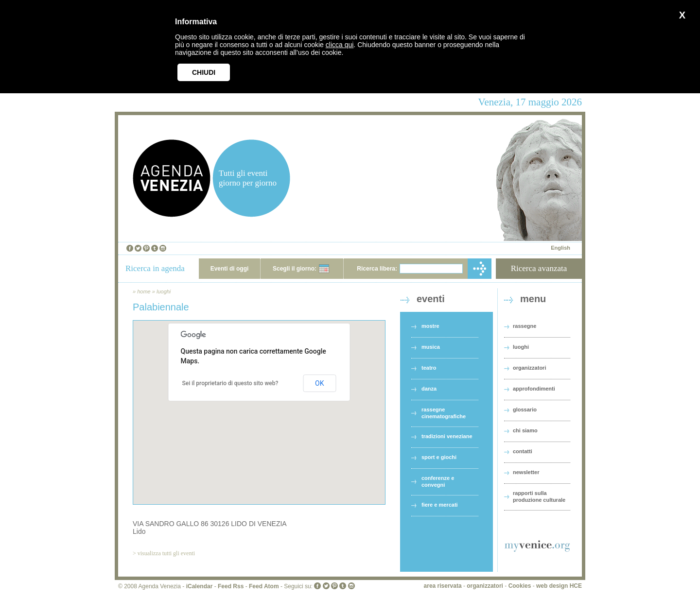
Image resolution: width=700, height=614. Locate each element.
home (144, 291)
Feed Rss (231, 586)
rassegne (525, 326)
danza (429, 389)
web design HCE (559, 586)
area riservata (443, 586)
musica (431, 347)
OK (319, 383)
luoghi (164, 291)
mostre (430, 326)
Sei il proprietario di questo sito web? (230, 383)
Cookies (520, 586)
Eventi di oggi (230, 269)
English (560, 248)
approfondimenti (534, 389)
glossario (525, 409)
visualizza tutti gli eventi (166, 553)
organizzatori (529, 368)
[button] (259, 403)
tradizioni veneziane (447, 436)
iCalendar (200, 586)
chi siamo (525, 430)
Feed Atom (264, 586)
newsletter (526, 472)
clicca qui (340, 45)
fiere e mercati (440, 505)
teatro (429, 368)
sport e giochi (439, 457)
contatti (523, 451)
